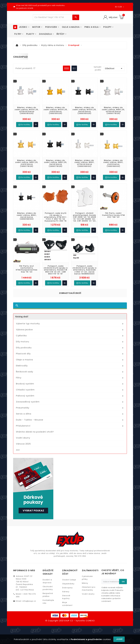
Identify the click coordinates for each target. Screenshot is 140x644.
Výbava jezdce (24, 328)
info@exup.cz (29, 599)
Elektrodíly (22, 364)
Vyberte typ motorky (28, 322)
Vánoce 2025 (23, 442)
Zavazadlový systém (28, 400)
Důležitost (114, 68)
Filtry (19, 376)
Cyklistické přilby (87, 576)
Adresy (66, 590)
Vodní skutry (23, 436)
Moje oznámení (67, 602)
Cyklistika (21, 334)
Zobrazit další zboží (70, 291)
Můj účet (113, 17)
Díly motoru (23, 340)
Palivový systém (25, 394)
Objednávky (68, 582)
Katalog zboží (22, 315)
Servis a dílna (24, 412)
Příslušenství (23, 424)
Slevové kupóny (66, 595)
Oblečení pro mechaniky (89, 587)
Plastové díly (23, 352)
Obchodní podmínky (48, 586)
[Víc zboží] (53, 17)
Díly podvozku (24, 346)
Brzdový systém (25, 382)
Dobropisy (67, 586)
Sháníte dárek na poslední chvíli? (35, 430)
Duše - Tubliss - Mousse (30, 418)
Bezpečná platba (48, 593)
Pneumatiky (23, 406)
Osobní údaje (69, 578)
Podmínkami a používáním (86, 639)
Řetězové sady (25, 370)
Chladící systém (25, 388)
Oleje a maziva (24, 358)
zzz (18, 448)
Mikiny (85, 581)
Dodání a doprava (47, 579)
